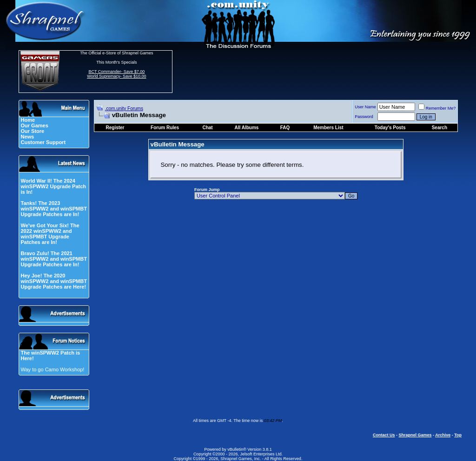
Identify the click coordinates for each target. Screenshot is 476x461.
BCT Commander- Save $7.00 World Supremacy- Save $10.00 (116, 74)
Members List (328, 128)
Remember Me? (437, 108)
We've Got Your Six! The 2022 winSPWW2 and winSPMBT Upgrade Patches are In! (50, 234)
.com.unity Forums (124, 109)
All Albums (247, 128)
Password (364, 117)
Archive (443, 435)
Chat (207, 128)
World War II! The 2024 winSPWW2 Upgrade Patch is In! (53, 186)
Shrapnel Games (415, 435)
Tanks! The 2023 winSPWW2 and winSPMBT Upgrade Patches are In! (53, 209)
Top (458, 435)
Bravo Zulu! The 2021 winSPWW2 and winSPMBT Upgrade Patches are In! (53, 259)
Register (115, 128)
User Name (365, 107)
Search (440, 128)
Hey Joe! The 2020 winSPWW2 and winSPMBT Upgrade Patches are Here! (53, 281)
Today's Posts (390, 128)
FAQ (285, 128)
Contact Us (384, 435)
